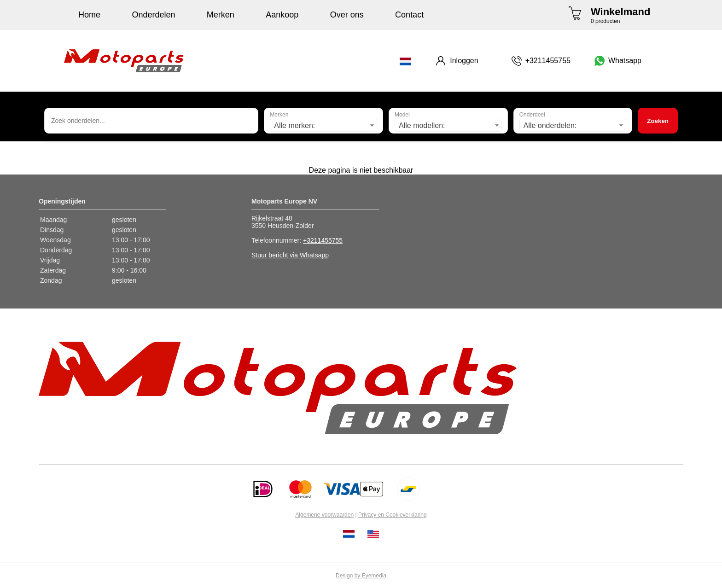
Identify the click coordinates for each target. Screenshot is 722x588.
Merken (221, 15)
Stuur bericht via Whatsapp (290, 255)
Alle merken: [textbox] (294, 125)
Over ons (347, 15)
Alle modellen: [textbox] (422, 125)
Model (402, 115)
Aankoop (282, 15)
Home (89, 15)
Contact (409, 15)
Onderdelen (153, 15)
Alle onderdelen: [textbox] (550, 125)
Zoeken (658, 121)
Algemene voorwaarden (324, 515)
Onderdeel (532, 115)
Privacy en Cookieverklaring (393, 515)
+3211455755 (323, 240)
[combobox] (323, 125)
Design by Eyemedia (361, 576)
